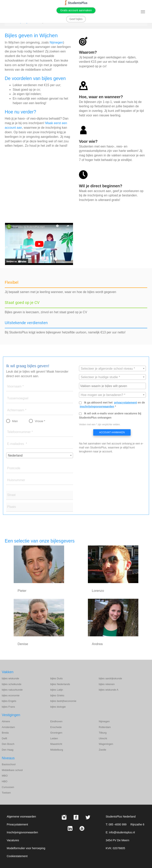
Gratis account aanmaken (76, 10)
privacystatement (126, 403)
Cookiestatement (17, 856)
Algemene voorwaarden (21, 817)
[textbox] (112, 369)
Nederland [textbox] (15, 455)
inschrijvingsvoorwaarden (97, 406)
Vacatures (13, 840)
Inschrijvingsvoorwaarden (22, 832)
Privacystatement (17, 824)
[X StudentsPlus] (88, 817)
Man (15, 421)
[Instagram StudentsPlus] (64, 817)
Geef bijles (76, 19)
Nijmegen (56, 42)
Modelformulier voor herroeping (26, 848)
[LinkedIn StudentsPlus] (70, 828)
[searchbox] (113, 386)
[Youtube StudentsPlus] (82, 828)
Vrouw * (40, 421)
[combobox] (40, 455)
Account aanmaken (112, 432)
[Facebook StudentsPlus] (76, 817)
